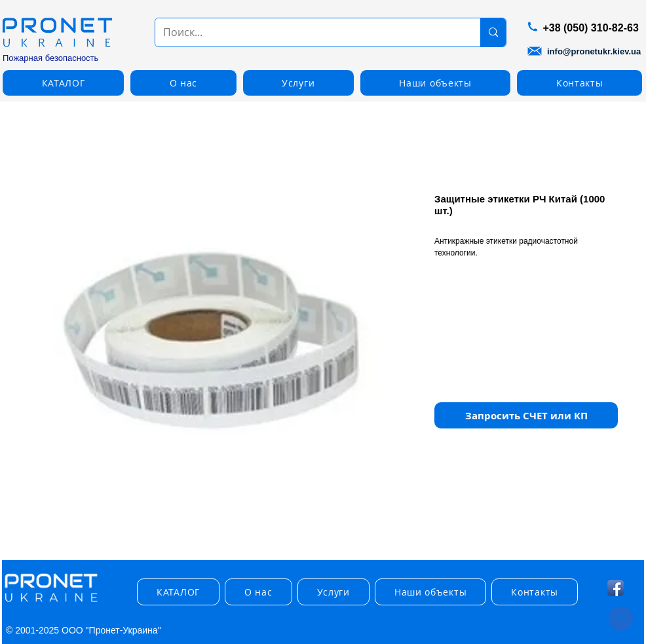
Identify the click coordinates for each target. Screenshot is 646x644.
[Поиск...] (308, 32)
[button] (63, 83)
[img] (51, 602)
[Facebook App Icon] (616, 588)
